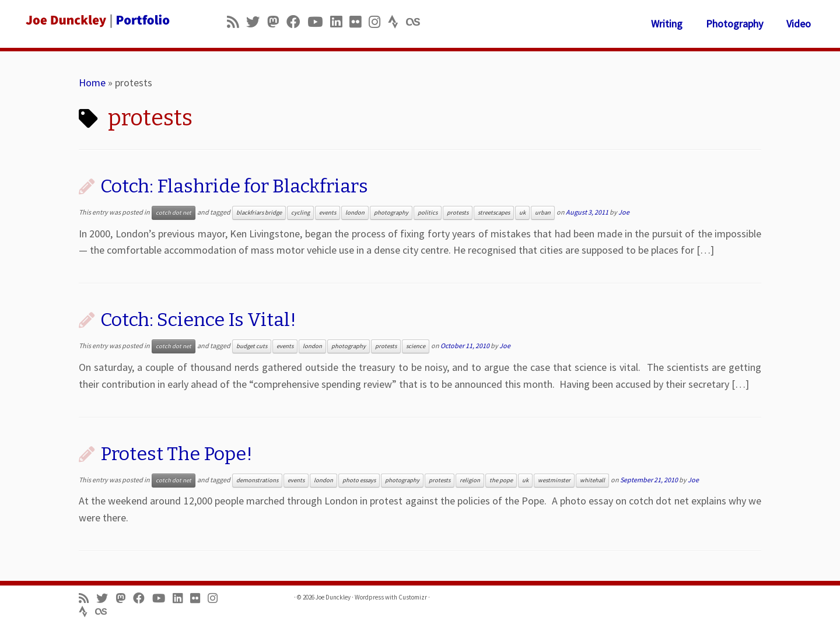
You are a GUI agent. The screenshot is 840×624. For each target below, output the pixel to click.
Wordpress (369, 597)
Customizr (413, 597)
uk (522, 213)
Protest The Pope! (176, 454)
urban (543, 213)
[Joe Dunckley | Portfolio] (97, 20)
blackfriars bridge (259, 213)
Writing (667, 24)
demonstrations (257, 480)
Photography (734, 24)
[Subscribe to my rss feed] (237, 22)
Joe (624, 212)
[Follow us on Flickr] (359, 22)
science (416, 346)
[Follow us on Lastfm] (416, 22)
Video (799, 24)
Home (92, 83)
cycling (300, 213)
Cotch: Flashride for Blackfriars (234, 186)
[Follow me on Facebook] (297, 22)
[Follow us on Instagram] (378, 22)
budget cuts (252, 346)
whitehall (592, 480)
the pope (501, 480)
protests (458, 213)
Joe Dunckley (333, 597)
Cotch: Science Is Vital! (198, 320)
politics (428, 213)
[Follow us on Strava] (397, 22)
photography (391, 213)
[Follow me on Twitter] (257, 22)
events (328, 213)
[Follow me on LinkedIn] (340, 22)
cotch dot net (174, 213)
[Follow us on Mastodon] (277, 22)
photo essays (359, 480)
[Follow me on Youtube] (319, 22)
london (355, 213)
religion (470, 480)
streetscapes (494, 213)
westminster (554, 480)
